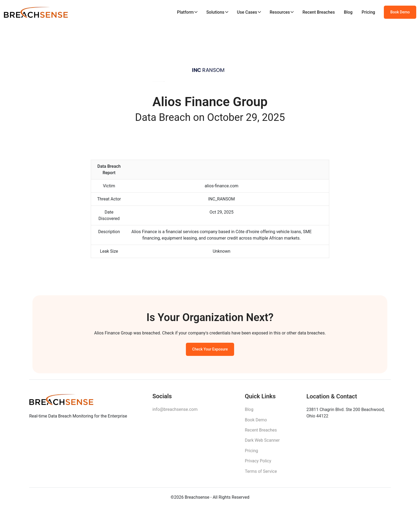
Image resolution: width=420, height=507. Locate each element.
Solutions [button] (215, 12)
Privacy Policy (258, 463)
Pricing (368, 12)
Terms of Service (261, 473)
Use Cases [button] (247, 12)
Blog (348, 12)
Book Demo (400, 12)
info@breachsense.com (175, 411)
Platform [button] (185, 12)
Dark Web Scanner (262, 442)
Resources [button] (280, 12)
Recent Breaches (319, 12)
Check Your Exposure (210, 350)
